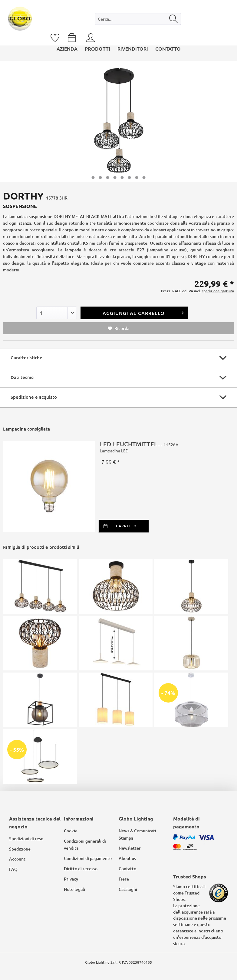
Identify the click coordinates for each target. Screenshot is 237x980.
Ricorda (118, 328)
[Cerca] (174, 19)
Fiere (124, 879)
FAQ (13, 869)
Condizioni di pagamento (88, 858)
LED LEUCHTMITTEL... (165, 447)
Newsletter (130, 848)
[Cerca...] (138, 19)
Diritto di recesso (81, 869)
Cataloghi (128, 889)
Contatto (127, 869)
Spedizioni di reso (26, 839)
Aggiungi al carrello (143, 312)
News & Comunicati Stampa (137, 834)
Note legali (74, 889)
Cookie (71, 831)
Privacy (71, 879)
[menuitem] (138, 20)
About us (127, 858)
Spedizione (20, 849)
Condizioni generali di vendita (85, 845)
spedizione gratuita (218, 291)
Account (17, 859)
